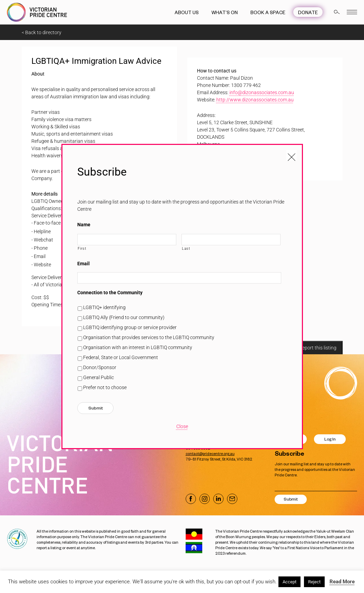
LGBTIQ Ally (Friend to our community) (124, 317)
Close (182, 426)
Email (83, 264)
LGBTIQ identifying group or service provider (130, 327)
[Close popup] (292, 155)
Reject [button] (314, 582)
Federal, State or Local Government (121, 357)
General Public (99, 377)
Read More (342, 582)
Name (84, 225)
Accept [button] (289, 582)
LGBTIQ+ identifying (104, 307)
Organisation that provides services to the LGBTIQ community (149, 337)
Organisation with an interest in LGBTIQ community (138, 347)
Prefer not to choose (105, 387)
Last (186, 248)
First (82, 248)
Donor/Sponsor (100, 367)
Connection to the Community (110, 293)
